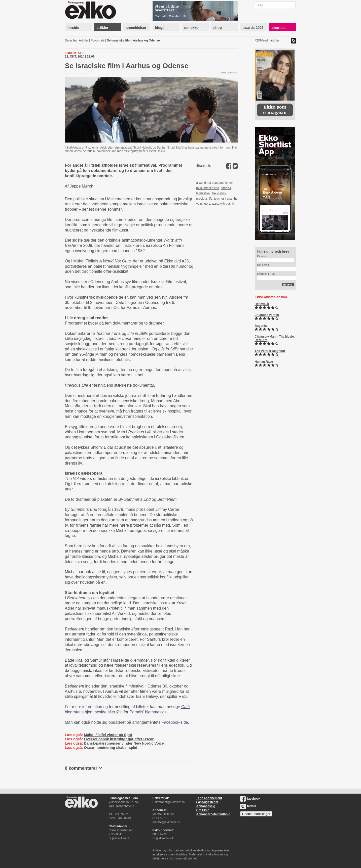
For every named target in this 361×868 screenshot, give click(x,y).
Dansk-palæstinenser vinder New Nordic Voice (124, 743)
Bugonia (261, 326)
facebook (250, 799)
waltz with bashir (223, 204)
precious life (204, 199)
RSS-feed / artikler (267, 40)
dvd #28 (182, 261)
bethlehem (227, 183)
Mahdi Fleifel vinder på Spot (108, 735)
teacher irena (223, 199)
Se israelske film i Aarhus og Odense (133, 40)
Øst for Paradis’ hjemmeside (141, 712)
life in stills (219, 193)
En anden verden (267, 315)
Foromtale (98, 40)
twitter (248, 806)
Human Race (264, 362)
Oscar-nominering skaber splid (111, 748)
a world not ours (207, 183)
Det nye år (262, 304)
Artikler (84, 40)
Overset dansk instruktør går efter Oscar (119, 739)
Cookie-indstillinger (256, 814)
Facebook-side (175, 722)
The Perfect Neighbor (270, 351)
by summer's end (208, 188)
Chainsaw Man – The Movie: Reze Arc (275, 338)
